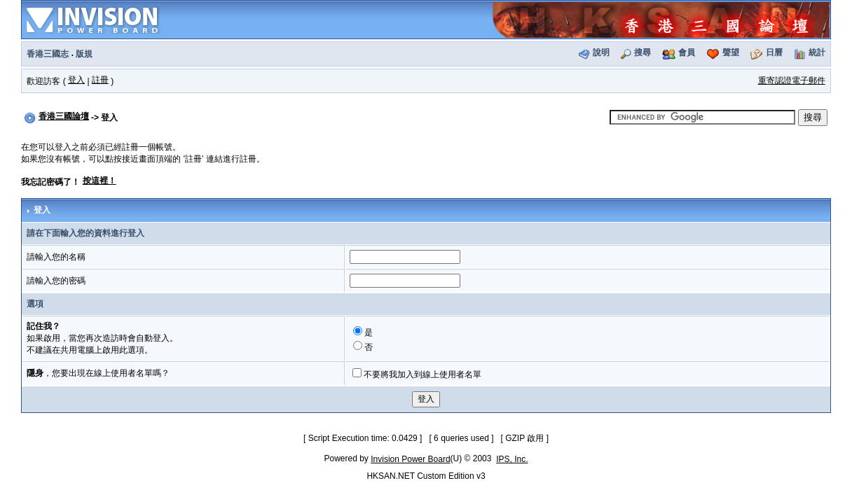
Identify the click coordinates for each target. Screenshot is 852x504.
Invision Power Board (410, 459)
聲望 (731, 52)
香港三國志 (48, 54)
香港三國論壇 (64, 116)
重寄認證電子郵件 (792, 80)
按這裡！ (99, 181)
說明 (601, 52)
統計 (817, 52)
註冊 (100, 80)
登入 (76, 80)
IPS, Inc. (512, 459)
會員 (687, 52)
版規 (84, 54)
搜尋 (643, 52)
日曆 (774, 52)
